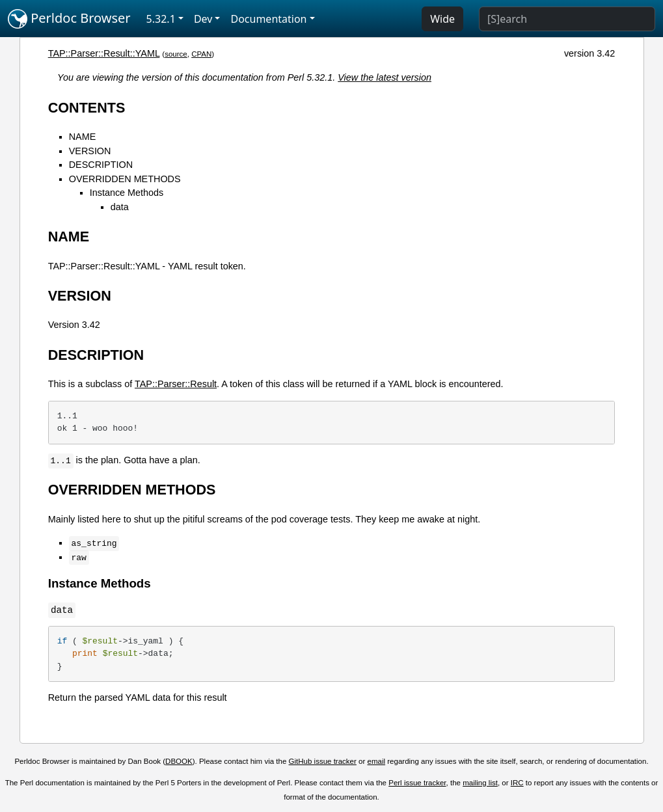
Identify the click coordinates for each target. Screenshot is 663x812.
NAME (83, 137)
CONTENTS (87, 108)
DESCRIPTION (101, 165)
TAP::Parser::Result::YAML (104, 53)
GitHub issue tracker (323, 761)
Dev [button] (203, 19)
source (176, 54)
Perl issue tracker (417, 783)
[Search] (567, 19)
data (120, 207)
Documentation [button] (268, 19)
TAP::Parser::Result (176, 384)
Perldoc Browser (69, 19)
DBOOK (179, 761)
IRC (517, 783)
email (377, 761)
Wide (442, 19)
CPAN (201, 54)
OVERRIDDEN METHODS (125, 179)
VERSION (90, 151)
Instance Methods (127, 193)
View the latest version (385, 77)
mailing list (480, 783)
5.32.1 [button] (161, 19)
